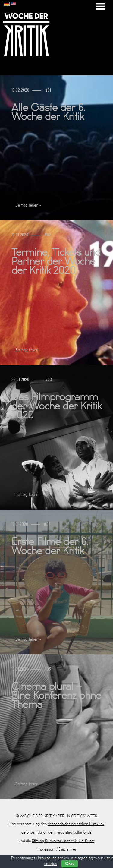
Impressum (46, 849)
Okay (70, 864)
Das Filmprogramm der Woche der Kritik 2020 (57, 406)
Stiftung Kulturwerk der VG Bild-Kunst (63, 841)
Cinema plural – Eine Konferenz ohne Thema (56, 696)
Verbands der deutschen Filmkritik (76, 824)
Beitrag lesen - (28, 205)
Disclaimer (67, 849)
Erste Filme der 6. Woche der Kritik (50, 547)
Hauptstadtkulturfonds (74, 832)
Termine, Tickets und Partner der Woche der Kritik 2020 (56, 262)
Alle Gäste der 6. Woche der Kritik (48, 112)
